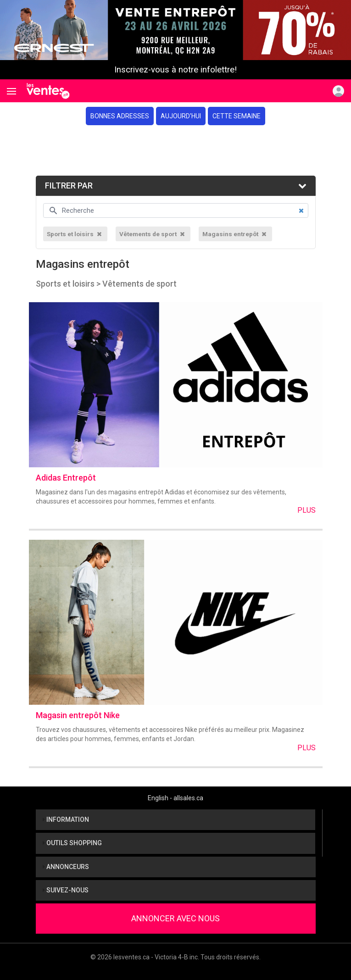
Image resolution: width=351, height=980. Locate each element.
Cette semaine (237, 116)
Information (66, 819)
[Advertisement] (175, 150)
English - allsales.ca (175, 798)
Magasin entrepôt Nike (78, 715)
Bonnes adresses (120, 116)
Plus (306, 510)
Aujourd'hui (181, 116)
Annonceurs (66, 867)
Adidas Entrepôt (66, 478)
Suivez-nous (66, 890)
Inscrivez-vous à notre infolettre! (175, 70)
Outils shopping (72, 843)
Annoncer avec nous (175, 918)
